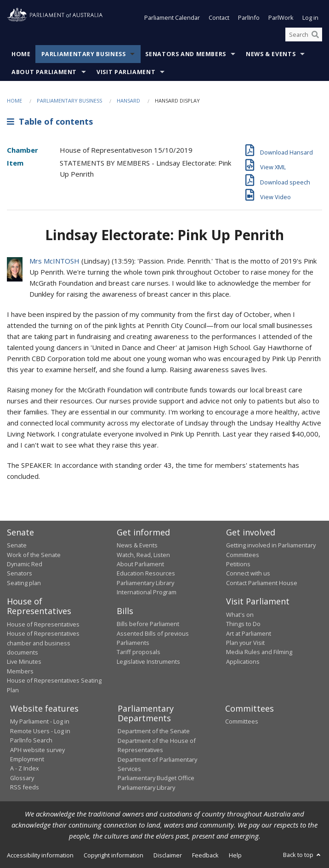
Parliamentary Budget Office (156, 778)
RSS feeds (25, 787)
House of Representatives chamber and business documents (43, 643)
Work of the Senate (34, 555)
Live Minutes (24, 661)
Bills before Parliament (148, 624)
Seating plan (24, 583)
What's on (240, 615)
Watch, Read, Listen (143, 555)
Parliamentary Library (145, 583)
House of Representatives (43, 624)
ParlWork (281, 17)
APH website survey (37, 750)
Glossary (22, 778)
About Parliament (44, 72)
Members (20, 671)
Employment (27, 759)
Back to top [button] (303, 855)
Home (21, 54)
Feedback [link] (205, 855)
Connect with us (248, 573)
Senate (17, 545)
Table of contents (50, 121)
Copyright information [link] (113, 855)
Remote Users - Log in (40, 731)
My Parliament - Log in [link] (40, 721)
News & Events (271, 54)
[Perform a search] (315, 34)
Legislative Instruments (148, 661)
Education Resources (146, 573)
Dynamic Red (25, 564)
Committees (242, 721)
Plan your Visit (245, 643)
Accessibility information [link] (40, 855)
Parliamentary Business (84, 54)
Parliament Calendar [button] (172, 17)
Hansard (128, 101)
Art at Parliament (249, 633)
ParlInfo (249, 17)
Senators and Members (186, 54)
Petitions (238, 564)
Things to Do (243, 624)
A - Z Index (25, 768)
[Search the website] (304, 34)
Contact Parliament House (262, 583)
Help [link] (235, 855)
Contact (219, 17)
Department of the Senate (154, 731)
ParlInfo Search (31, 740)
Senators (20, 573)
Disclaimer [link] (168, 855)
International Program (147, 592)
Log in (310, 17)
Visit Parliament (126, 72)
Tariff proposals (139, 652)
